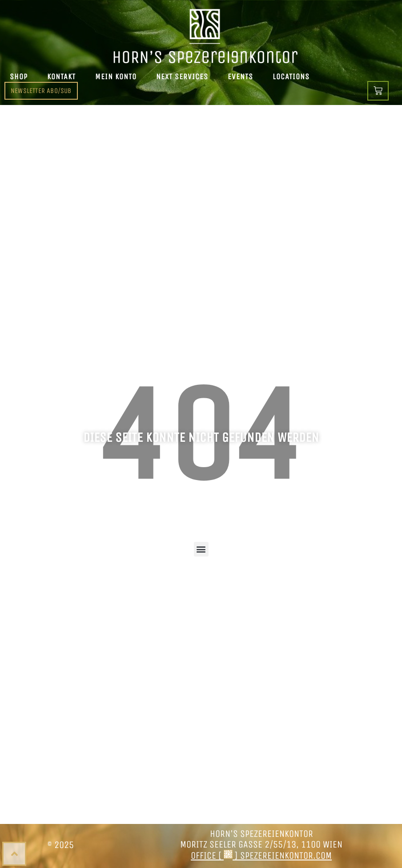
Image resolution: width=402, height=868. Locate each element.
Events (240, 77)
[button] (201, 549)
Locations (291, 77)
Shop (19, 77)
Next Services (182, 77)
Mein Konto (116, 77)
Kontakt (61, 77)
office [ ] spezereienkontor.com (261, 856)
